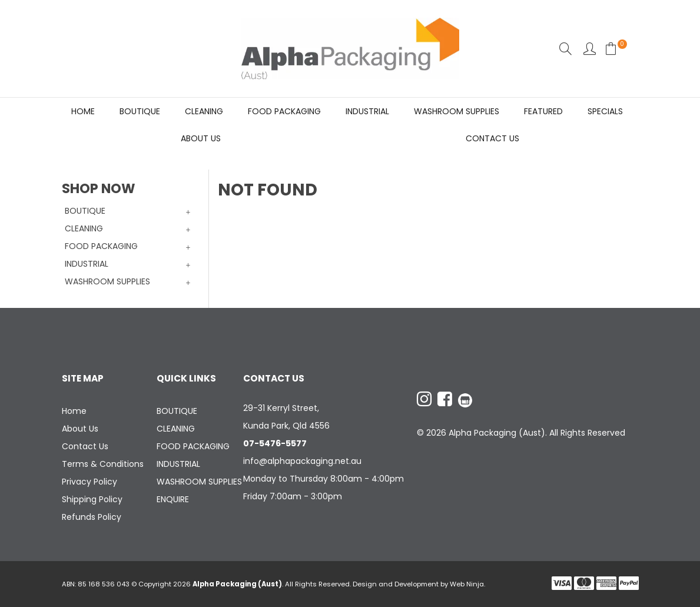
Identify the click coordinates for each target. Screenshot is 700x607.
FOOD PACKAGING (284, 111)
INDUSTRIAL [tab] (87, 264)
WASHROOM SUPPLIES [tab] (107, 281)
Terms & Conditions (103, 464)
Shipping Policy (92, 499)
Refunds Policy (92, 517)
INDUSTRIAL (367, 111)
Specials (605, 111)
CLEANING (204, 111)
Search (565, 49)
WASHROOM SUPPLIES (457, 111)
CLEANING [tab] (84, 228)
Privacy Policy (89, 482)
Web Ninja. (467, 584)
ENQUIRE (173, 499)
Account (590, 49)
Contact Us (492, 138)
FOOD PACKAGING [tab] (101, 246)
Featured (543, 111)
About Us (201, 138)
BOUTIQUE (140, 111)
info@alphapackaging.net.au (302, 461)
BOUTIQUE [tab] (85, 211)
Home (83, 111)
